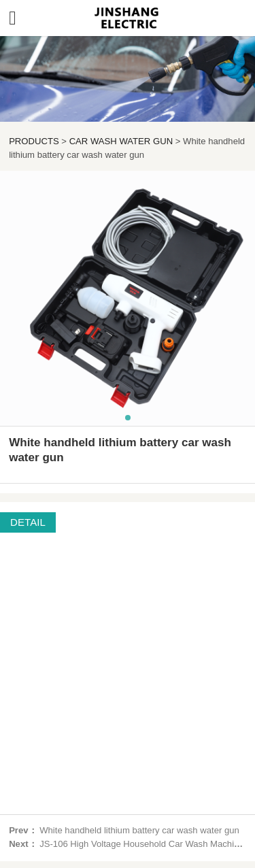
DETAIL (28, 522)
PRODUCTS (34, 141)
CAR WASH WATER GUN (121, 141)
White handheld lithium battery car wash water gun (139, 830)
